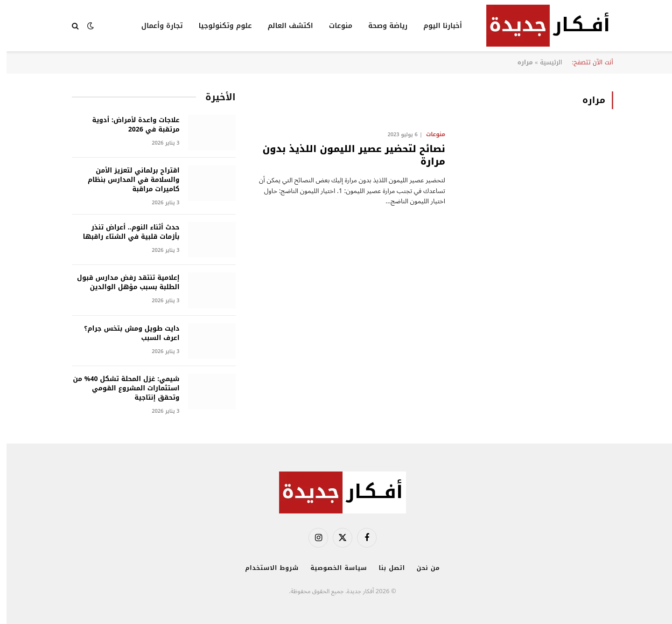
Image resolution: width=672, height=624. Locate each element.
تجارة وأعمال (156, 26)
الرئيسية (544, 62)
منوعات (334, 26)
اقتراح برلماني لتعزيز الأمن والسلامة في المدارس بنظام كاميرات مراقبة (127, 180)
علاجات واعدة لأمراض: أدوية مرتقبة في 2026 (129, 125)
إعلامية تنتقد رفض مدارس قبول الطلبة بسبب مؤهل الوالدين (122, 283)
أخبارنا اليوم (436, 26)
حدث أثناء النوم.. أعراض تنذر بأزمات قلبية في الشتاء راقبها (125, 232)
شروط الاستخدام (265, 568)
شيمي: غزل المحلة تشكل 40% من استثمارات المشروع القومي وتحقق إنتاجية (120, 388)
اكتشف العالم (283, 26)
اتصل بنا (385, 568)
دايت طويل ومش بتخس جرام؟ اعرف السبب (125, 333)
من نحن (422, 568)
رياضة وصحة (381, 26)
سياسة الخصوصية (332, 568)
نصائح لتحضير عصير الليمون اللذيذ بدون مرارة (347, 155)
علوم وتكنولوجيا (219, 26)
